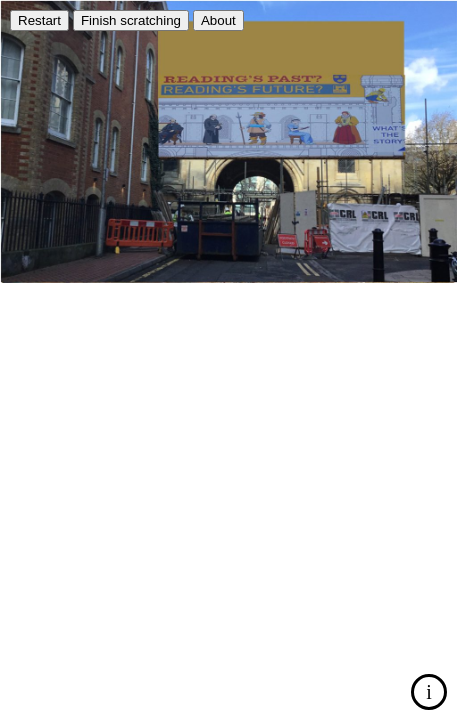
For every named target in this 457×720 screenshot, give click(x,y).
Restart (39, 20)
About (218, 20)
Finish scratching (131, 20)
